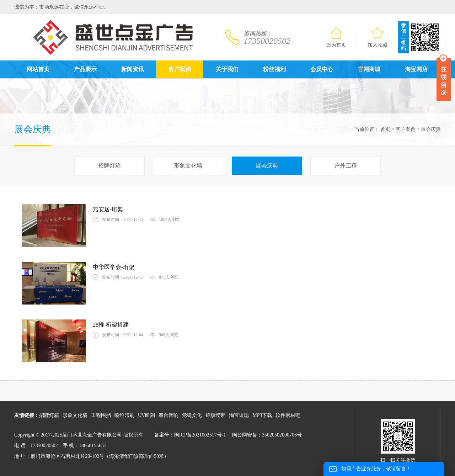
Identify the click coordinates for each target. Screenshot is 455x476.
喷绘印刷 (124, 415)
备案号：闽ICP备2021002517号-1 (190, 435)
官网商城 (369, 69)
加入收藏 (378, 38)
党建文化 (192, 415)
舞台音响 (168, 415)
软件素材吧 (288, 415)
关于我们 (227, 69)
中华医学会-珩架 (114, 267)
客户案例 (180, 69)
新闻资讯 (133, 69)
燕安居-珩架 (108, 209)
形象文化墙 (188, 166)
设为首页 (336, 38)
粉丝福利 (274, 69)
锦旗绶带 (215, 415)
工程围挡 (101, 415)
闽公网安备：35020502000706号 (267, 435)
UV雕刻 (146, 415)
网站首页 (38, 69)
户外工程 (346, 166)
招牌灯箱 (109, 166)
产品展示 (85, 69)
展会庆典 (267, 166)
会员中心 (322, 69)
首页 (385, 129)
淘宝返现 (239, 415)
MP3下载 (262, 415)
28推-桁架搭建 (111, 325)
